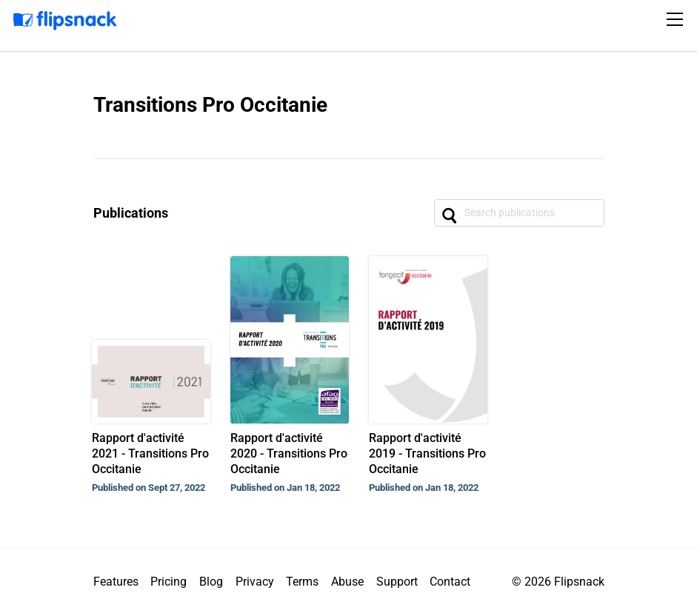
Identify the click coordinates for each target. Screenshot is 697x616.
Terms (302, 582)
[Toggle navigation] (677, 19)
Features (116, 582)
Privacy (255, 582)
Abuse (347, 582)
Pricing (169, 582)
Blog (211, 582)
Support (397, 582)
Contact (450, 582)
